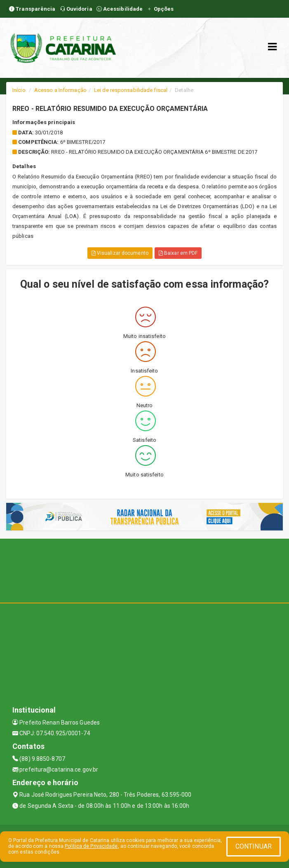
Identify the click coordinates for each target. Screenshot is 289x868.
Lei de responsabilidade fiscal (131, 90)
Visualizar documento (120, 253)
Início (19, 90)
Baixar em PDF (178, 253)
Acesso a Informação (60, 90)
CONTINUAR (254, 846)
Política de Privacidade (91, 846)
